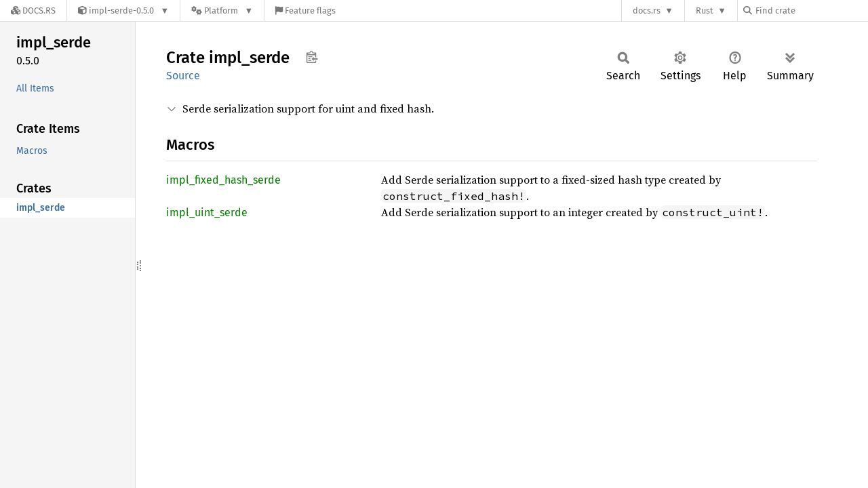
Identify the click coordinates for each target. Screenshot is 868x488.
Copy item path (312, 57)
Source (183, 76)
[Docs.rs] (33, 11)
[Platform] (222, 11)
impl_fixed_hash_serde (223, 180)
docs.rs (647, 11)
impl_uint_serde (207, 212)
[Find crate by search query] (811, 11)
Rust (705, 11)
